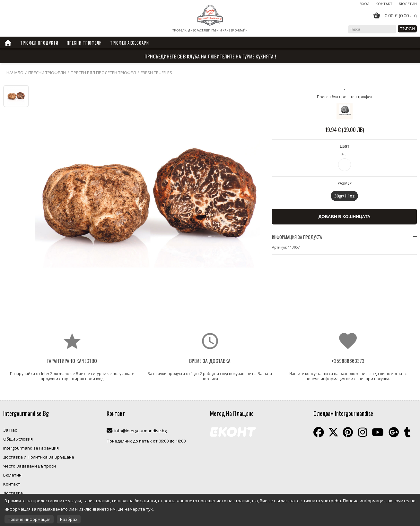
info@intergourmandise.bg (140, 431)
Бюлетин (408, 4)
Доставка (13, 493)
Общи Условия (18, 439)
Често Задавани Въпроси (30, 466)
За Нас (10, 430)
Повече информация (29, 519)
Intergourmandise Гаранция (31, 448)
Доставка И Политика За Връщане (39, 457)
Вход (364, 4)
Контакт (384, 4)
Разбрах (69, 519)
